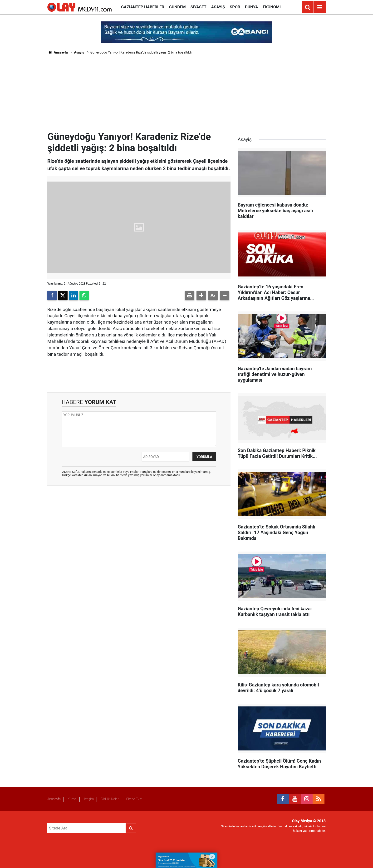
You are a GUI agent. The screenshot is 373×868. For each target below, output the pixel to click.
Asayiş (218, 7)
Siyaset (199, 7)
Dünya (252, 7)
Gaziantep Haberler (143, 7)
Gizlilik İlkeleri (110, 799)
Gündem (177, 7)
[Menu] (320, 7)
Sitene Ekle (134, 799)
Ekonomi (272, 7)
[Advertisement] (186, 95)
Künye (72, 799)
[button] (201, 296)
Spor (235, 7)
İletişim (89, 799)
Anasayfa (58, 52)
